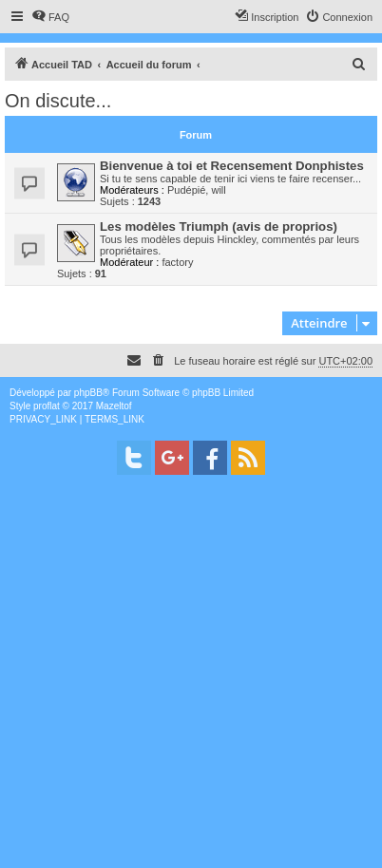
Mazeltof (114, 406)
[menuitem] (50, 17)
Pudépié (186, 190)
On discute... (58, 101)
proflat (47, 406)
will (218, 190)
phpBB (88, 393)
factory (177, 262)
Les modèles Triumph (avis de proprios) (219, 226)
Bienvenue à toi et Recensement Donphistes (232, 166)
